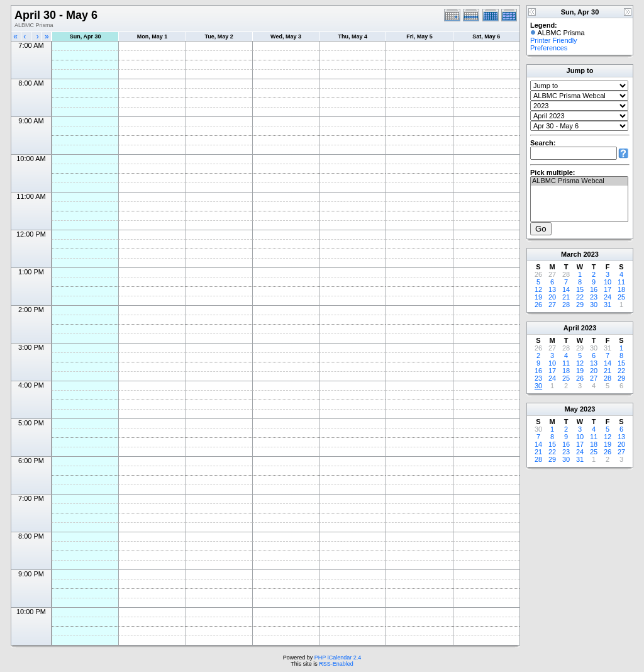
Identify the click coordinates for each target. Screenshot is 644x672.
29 (580, 305)
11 (621, 282)
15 (580, 289)
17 (608, 289)
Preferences (549, 48)
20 (552, 297)
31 (608, 305)
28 (566, 305)
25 (621, 297)
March (571, 254)
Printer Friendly (554, 40)
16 (594, 289)
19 (538, 297)
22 (580, 297)
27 (552, 305)
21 (566, 297)
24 (608, 297)
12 (538, 289)
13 (552, 289)
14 (566, 289)
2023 (591, 254)
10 (608, 282)
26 (538, 305)
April (571, 328)
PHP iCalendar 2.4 (338, 658)
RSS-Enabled (336, 664)
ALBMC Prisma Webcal (579, 181)
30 (594, 305)
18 (621, 289)
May (571, 409)
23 (594, 297)
